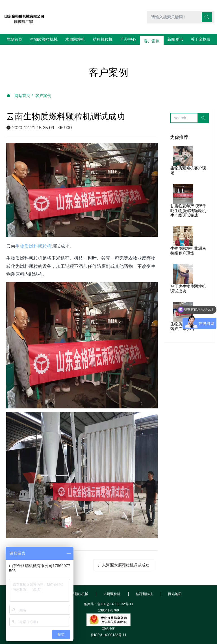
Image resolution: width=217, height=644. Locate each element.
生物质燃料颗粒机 (33, 235)
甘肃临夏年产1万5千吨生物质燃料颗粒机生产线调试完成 (188, 200)
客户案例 (43, 85)
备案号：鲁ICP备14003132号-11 (109, 593)
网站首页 (14, 39)
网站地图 (108, 618)
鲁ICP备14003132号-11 (109, 624)
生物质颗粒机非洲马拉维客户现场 (188, 240)
